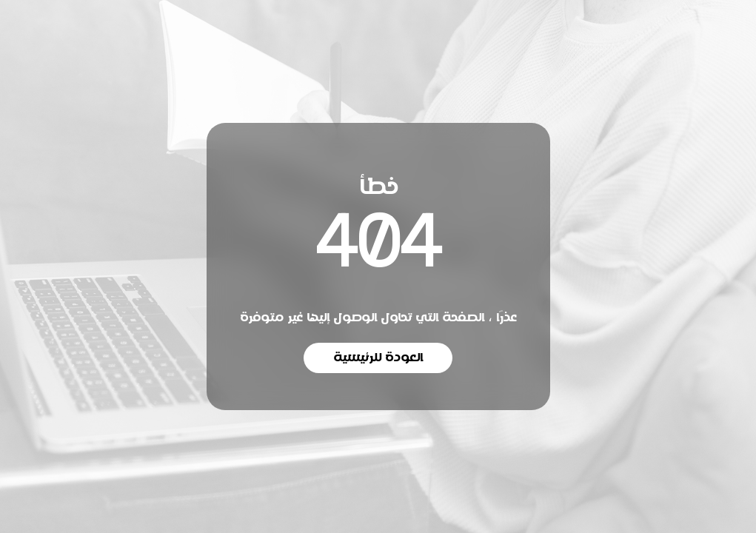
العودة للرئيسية (378, 358)
